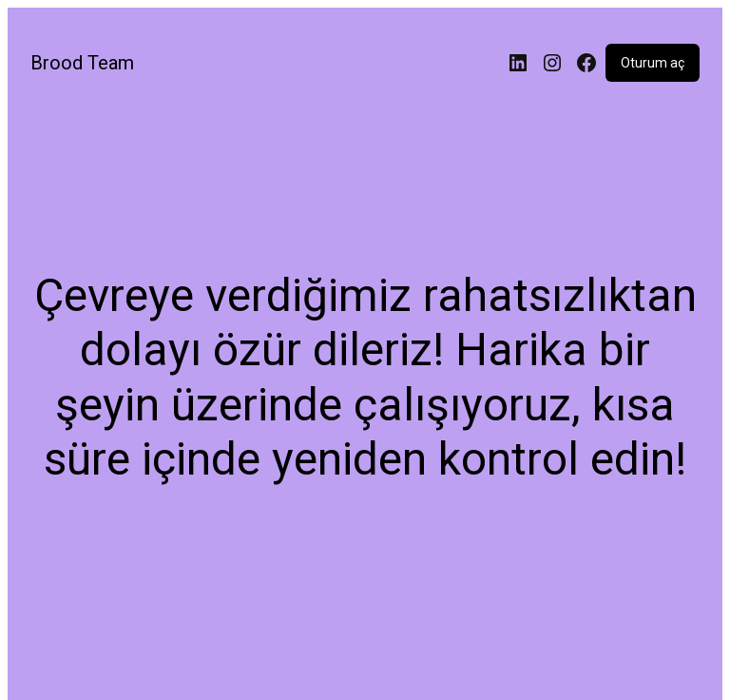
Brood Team (82, 63)
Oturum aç (653, 63)
